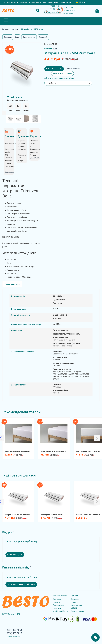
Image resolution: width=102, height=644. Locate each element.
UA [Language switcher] (80, 2)
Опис (17, 37)
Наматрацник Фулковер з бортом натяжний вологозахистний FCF (19, 451)
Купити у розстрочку (62, 73)
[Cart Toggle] (97, 11)
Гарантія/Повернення (50, 2)
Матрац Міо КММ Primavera (52, 515)
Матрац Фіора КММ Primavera (17, 515)
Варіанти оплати (35, 2)
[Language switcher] (77, 2)
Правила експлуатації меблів (76, 605)
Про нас (7, 2)
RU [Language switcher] (84, 2)
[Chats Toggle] (95, 637)
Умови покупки (66, 2)
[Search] (29, 11)
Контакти (15, 2)
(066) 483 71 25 (54, 9)
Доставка (23, 2)
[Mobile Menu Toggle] (6, 20)
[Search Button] (38, 11)
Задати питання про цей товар (21, 584)
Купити (54, 69)
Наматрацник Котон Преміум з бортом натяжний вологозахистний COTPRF (55, 451)
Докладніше (35, 158)
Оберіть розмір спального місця (59, 78)
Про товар (8, 37)
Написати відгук (15, 555)
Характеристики (29, 37)
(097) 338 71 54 (54, 6)
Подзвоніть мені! (55, 13)
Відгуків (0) (43, 37)
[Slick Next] (4, 113)
